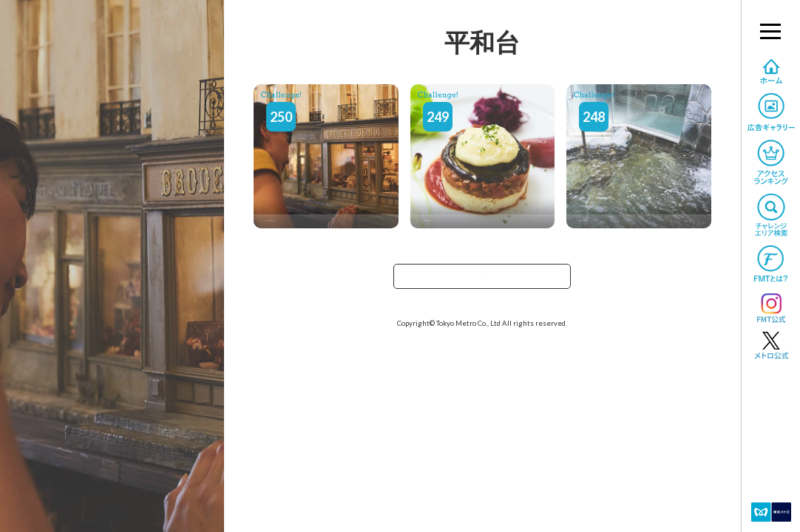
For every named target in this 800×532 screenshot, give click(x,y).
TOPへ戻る (482, 281)
